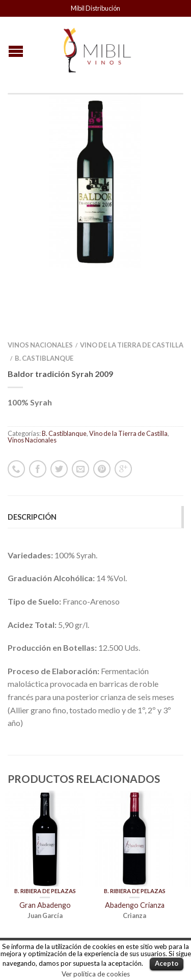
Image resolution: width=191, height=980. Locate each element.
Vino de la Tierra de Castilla (132, 284)
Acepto (167, 963)
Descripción (32, 456)
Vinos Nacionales (40, 284)
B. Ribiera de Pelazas (45, 830)
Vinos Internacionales (44, 917)
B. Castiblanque (44, 297)
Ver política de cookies (96, 974)
